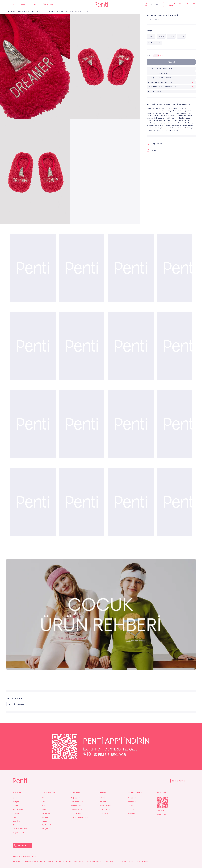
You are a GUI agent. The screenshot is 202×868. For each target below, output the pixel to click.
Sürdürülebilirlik (77, 802)
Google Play (162, 814)
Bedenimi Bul (154, 43)
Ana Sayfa (11, 11)
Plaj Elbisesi (46, 825)
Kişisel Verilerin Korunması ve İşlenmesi (28, 861)
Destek (103, 792)
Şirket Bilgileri (76, 813)
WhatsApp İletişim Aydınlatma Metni (134, 861)
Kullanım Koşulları (94, 861)
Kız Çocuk (21, 11)
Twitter (131, 806)
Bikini (44, 798)
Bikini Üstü (46, 813)
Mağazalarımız (76, 798)
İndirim (50, 5)
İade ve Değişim (105, 806)
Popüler (17, 792)
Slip (14, 825)
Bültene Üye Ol (24, 845)
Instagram (132, 798)
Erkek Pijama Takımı (20, 829)
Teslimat (103, 802)
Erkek (24, 5)
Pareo (44, 806)
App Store (161, 810)
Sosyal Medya (135, 792)
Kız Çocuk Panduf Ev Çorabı (53, 11)
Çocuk (36, 5)
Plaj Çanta (46, 829)
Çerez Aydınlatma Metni (56, 861)
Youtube (131, 809)
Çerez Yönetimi (110, 861)
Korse (15, 817)
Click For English (181, 781)
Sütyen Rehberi (19, 833)
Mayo (44, 802)
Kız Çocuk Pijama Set (16, 704)
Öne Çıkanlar (48, 792)
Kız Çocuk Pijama (34, 11)
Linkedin (131, 813)
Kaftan (44, 821)
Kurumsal (75, 792)
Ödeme (102, 798)
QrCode (163, 802)
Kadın (12, 5)
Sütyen (15, 798)
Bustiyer (16, 813)
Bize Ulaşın (104, 813)
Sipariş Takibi (104, 809)
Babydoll (16, 821)
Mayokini (45, 809)
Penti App (162, 792)
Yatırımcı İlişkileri (77, 806)
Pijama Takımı (18, 809)
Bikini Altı (45, 817)
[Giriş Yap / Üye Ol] (187, 5)
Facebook (132, 802)
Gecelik (16, 806)
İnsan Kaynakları (77, 809)
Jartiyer (16, 802)
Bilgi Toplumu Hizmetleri (80, 817)
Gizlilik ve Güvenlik (76, 861)
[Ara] (146, 5)
